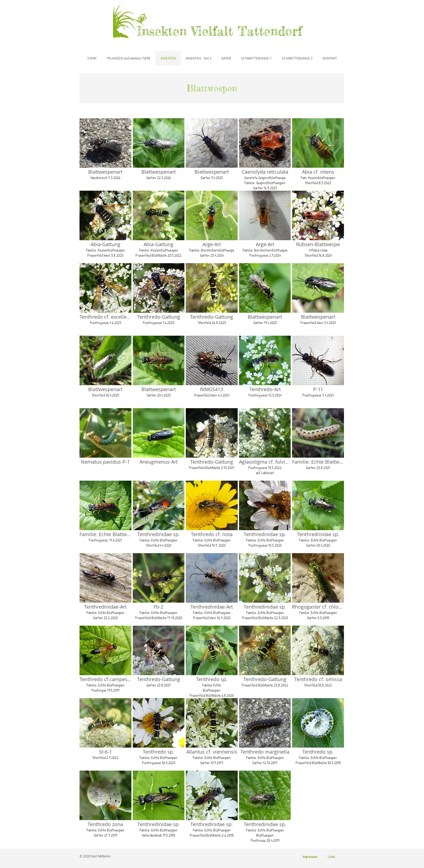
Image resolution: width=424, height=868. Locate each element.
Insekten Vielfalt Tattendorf (219, 31)
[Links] (331, 857)
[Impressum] (310, 857)
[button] (105, 154)
